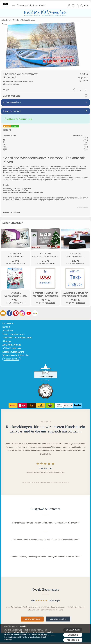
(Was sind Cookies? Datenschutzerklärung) (20, 630)
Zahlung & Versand (12, 345)
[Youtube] (29, 313)
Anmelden (69, 6)
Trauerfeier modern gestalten (17, 338)
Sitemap (6, 341)
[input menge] (80, 90)
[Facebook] (9, 313)
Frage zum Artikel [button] (12, 111)
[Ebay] (35, 313)
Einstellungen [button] (73, 630)
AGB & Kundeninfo (11, 348)
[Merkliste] (73, 6)
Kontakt (43, 6)
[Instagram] (22, 313)
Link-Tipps (32, 6)
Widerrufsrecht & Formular (16, 355)
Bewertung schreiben (58, 619)
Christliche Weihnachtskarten (24, 20)
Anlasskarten (6, 20)
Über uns (21, 6)
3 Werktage (11, 84)
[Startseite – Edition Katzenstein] (5, 3)
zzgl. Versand (21, 264)
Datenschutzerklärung (13, 352)
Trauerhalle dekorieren (14, 334)
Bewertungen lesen (32, 619)
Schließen (73, 635)
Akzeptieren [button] (73, 640)
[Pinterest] (16, 313)
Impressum (8, 323)
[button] (14, 6)
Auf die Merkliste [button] (12, 96)
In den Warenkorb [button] (12, 102)
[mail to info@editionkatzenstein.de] (3, 313)
